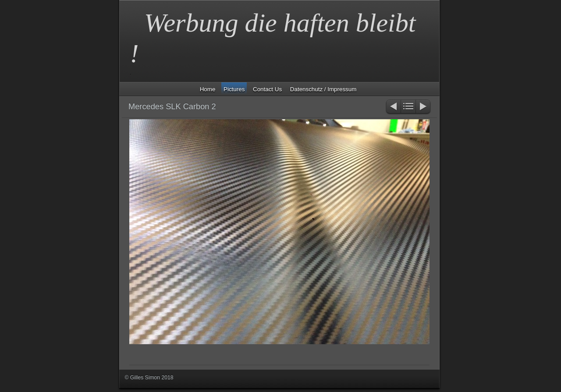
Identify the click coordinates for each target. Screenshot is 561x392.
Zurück (393, 107)
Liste (408, 107)
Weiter (424, 107)
